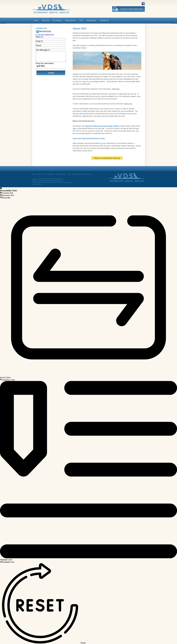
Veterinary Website (39, 181)
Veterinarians (71, 21)
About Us (46, 21)
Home (36, 21)
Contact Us (104, 21)
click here (116, 89)
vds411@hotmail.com (56, 179)
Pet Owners (57, 21)
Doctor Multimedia (55, 181)
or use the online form (45, 35)
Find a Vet (128, 104)
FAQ (81, 21)
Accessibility (37, 184)
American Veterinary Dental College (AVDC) (102, 126)
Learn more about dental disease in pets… (89, 138)
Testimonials (91, 21)
